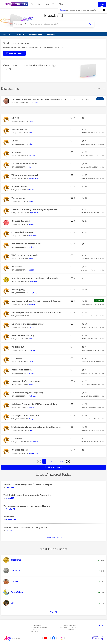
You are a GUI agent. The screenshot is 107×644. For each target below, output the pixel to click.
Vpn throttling (18, 198)
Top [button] (102, 625)
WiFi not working (19, 129)
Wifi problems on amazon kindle (26, 244)
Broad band (9, 517)
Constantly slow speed (22, 232)
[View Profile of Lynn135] (10, 530)
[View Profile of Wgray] (31, 121)
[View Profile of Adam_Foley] (33, 293)
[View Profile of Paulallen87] (33, 236)
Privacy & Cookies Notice (39, 627)
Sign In (102, 4)
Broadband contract (21, 221)
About (62, 4)
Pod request (17, 358)
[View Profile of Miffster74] (10, 509)
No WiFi (15, 118)
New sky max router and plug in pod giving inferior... (36, 278)
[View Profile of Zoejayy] (31, 362)
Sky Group (35, 632)
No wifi (15, 141)
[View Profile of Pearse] (31, 201)
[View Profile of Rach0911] (32, 327)
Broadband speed (20, 450)
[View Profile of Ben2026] (32, 155)
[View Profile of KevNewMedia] (33, 103)
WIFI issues (17, 267)
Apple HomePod (19, 186)
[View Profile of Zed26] (31, 339)
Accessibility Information (68, 627)
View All (54, 612)
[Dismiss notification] (104, 10)
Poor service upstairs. (22, 370)
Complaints (35, 630)
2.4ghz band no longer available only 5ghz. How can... (36, 427)
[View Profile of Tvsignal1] (32, 350)
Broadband (53, 15)
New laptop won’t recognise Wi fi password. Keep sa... (36, 301)
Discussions (37, 4)
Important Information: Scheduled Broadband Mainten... (38, 99)
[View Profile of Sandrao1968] (33, 453)
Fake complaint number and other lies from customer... (37, 312)
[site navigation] (2, 4)
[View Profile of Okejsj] (30, 133)
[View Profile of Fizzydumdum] (34, 213)
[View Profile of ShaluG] (31, 247)
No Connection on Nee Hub (24, 164)
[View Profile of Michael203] (11, 520)
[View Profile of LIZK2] (31, 430)
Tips (54, 4)
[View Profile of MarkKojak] (32, 396)
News (47, 4)
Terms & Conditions (69, 625)
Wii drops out (18, 347)
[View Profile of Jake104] (32, 144)
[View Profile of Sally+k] (31, 224)
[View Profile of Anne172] (32, 373)
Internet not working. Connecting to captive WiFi (34, 209)
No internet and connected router (27, 324)
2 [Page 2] (48, 461)
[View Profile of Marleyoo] (32, 419)
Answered (99, 300)
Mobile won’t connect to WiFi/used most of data (34, 404)
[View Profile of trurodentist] (33, 282)
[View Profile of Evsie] (30, 167)
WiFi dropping (18, 290)
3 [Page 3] (52, 461)
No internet (17, 152)
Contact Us (72, 630)
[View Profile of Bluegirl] (31, 385)
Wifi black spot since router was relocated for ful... (27, 506)
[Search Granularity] (21, 24)
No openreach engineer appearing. (28, 393)
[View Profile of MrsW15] (31, 407)
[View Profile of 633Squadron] (34, 442)
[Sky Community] (17, 4)
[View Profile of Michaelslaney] (33, 178)
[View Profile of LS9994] (31, 270)
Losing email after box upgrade (26, 381)
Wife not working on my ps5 (25, 175)
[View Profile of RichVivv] (32, 190)
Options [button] (98, 88)
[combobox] (58, 24)
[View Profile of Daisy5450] (32, 304)
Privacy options (36, 625)
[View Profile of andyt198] (10, 498)
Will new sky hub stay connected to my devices (26, 527)
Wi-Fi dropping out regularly (25, 255)
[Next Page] (68, 462)
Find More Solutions (54, 537)
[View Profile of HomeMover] (33, 316)
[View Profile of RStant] (31, 259)
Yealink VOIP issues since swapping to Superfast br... (28, 495)
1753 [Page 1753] (61, 461)
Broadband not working (23, 335)
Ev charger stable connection (25, 415)
